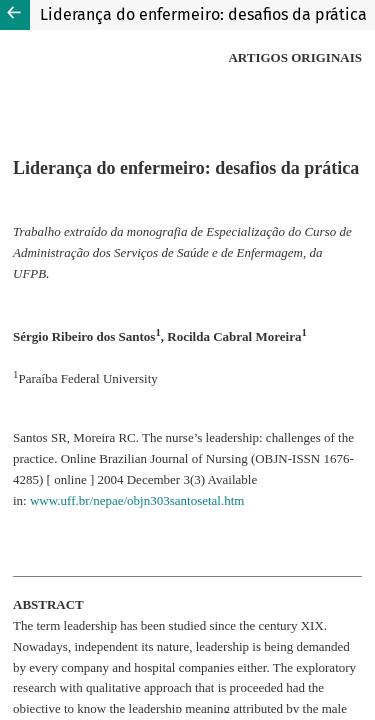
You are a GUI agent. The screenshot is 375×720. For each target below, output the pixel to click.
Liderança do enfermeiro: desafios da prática (203, 14)
